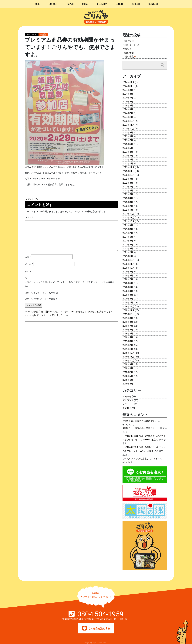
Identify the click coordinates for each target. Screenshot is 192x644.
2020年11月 (128, 264)
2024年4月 (128, 106)
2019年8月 (128, 322)
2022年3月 (128, 202)
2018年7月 (128, 372)
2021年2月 (128, 252)
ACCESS (136, 4)
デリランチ (128, 400)
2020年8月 (128, 276)
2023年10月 (128, 129)
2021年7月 (128, 233)
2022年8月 (128, 183)
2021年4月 (128, 245)
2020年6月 (128, 283)
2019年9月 (128, 318)
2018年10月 (128, 361)
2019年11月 (128, 310)
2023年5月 (128, 148)
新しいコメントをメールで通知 (42, 293)
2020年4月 (128, 291)
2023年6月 (128, 144)
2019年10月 (128, 314)
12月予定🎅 (128, 41)
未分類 (43, 34)
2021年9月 (128, 225)
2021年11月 (128, 218)
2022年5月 (128, 194)
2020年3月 (128, 295)
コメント (29, 217)
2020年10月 (128, 268)
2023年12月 (128, 121)
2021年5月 (128, 241)
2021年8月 (128, 229)
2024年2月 (128, 113)
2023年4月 (128, 152)
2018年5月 (128, 380)
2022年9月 (128, 179)
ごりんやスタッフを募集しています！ (141, 459)
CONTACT (153, 4)
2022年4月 (128, 198)
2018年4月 (128, 384)
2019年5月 (128, 334)
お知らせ (127, 49)
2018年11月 (128, 357)
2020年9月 (128, 272)
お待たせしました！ (132, 45)
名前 (28, 257)
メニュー (127, 404)
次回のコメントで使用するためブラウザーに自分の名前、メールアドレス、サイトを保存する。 (70, 284)
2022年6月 (128, 191)
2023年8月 (128, 136)
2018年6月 (128, 376)
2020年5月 (128, 287)
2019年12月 (128, 307)
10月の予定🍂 (130, 57)
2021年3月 (128, 249)
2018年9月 (128, 364)
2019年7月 (128, 326)
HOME (37, 4)
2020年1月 (128, 303)
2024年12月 (128, 82)
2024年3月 (128, 109)
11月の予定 (128, 53)
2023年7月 (128, 140)
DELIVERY (102, 4)
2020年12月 (128, 260)
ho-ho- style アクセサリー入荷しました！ (45, 315)
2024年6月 (128, 102)
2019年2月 (128, 345)
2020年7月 (128, 279)
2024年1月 (128, 117)
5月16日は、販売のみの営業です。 (140, 421)
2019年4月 (128, 337)
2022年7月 (128, 187)
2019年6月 (128, 330)
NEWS (70, 4)
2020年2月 (128, 299)
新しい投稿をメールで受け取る (42, 299)
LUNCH (119, 4)
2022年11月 (128, 171)
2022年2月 (128, 206)
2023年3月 (128, 156)
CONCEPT (54, 4)
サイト (28, 272)
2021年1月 (128, 256)
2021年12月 (128, 214)
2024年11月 (128, 86)
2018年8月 (128, 368)
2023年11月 (128, 125)
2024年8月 (128, 94)
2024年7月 (128, 98)
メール (29, 264)
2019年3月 (128, 341)
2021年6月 (128, 237)
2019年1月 (128, 349)
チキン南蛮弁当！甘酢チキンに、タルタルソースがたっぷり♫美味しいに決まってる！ (70, 312)
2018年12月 (128, 353)
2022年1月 (128, 210)
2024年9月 (128, 90)
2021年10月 (128, 221)
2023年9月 (128, 133)
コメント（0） (32, 199)
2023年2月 (128, 160)
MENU (85, 4)
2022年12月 (128, 167)
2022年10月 (128, 175)
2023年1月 (128, 164)
